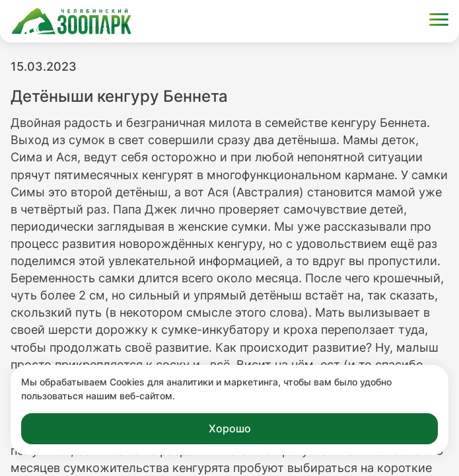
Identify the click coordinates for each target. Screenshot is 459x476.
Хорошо (230, 428)
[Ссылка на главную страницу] (71, 21)
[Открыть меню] (439, 21)
